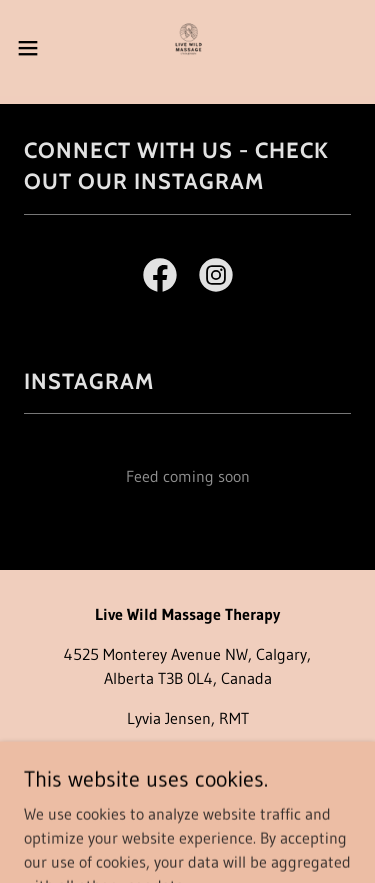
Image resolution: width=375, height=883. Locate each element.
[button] (35, 48)
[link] (187, 48)
